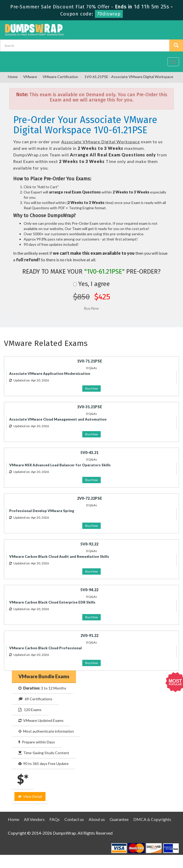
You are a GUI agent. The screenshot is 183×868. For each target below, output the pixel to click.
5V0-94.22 (89, 590)
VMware (30, 77)
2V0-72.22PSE (90, 498)
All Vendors (34, 819)
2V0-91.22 (89, 635)
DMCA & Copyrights (152, 819)
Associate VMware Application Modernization (50, 374)
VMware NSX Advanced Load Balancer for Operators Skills (60, 465)
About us (97, 819)
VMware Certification (60, 77)
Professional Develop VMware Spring (42, 511)
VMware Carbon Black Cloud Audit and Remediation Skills (59, 556)
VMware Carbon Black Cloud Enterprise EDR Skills (52, 602)
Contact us (74, 819)
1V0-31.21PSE (90, 407)
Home (13, 77)
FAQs (55, 819)
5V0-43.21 (89, 453)
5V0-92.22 (89, 544)
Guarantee (119, 819)
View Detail (30, 796)
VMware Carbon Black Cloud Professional (45, 648)
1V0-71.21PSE (90, 361)
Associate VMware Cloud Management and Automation (58, 419)
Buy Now (91, 388)
